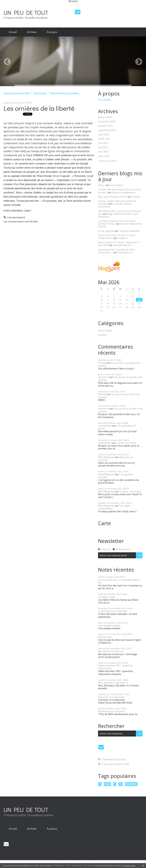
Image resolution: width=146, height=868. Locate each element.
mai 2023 (103, 147)
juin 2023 (103, 143)
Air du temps (105, 331)
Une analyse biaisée (109, 626)
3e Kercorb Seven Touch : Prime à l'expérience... (117, 237)
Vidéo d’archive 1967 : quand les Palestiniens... (115, 667)
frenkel (102, 363)
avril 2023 (103, 152)
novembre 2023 (107, 122)
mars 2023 (104, 156)
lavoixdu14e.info (122, 245)
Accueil (13, 32)
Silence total (105, 637)
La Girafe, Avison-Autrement (115, 205)
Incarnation (116, 185)
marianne (103, 377)
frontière (131, 784)
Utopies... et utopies (130, 491)
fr (121, 784)
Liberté (136, 197)
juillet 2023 (104, 139)
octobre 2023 (105, 126)
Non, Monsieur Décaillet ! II (113, 683)
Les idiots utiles (107, 597)
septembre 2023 (107, 130)
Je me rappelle (106, 231)
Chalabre (123, 238)
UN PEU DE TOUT (26, 12)
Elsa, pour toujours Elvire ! (113, 197)
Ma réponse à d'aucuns (111, 651)
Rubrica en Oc (125, 252)
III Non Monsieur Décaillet (113, 611)
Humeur (103, 335)
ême (107, 784)
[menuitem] (13, 32)
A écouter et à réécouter (112, 697)
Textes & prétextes (129, 231)
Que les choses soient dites (17, 93)
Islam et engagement (124, 192)
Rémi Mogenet (106, 457)
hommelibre (105, 426)
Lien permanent (14, 217)
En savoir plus (130, 866)
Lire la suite (105, 99)
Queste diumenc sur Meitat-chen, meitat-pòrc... (116, 251)
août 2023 (104, 135)
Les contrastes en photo (117, 427)
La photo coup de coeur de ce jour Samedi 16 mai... (117, 222)
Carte (105, 523)
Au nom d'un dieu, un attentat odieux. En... (119, 581)
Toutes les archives (107, 161)
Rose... (101, 185)
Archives (32, 32)
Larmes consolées (126, 443)
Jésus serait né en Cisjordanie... (65, 93)
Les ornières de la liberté (39, 108)
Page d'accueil (40, 93)
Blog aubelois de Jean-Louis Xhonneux (118, 215)
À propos (52, 32)
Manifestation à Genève (111, 711)
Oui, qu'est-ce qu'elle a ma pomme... (119, 364)
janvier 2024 (105, 117)
